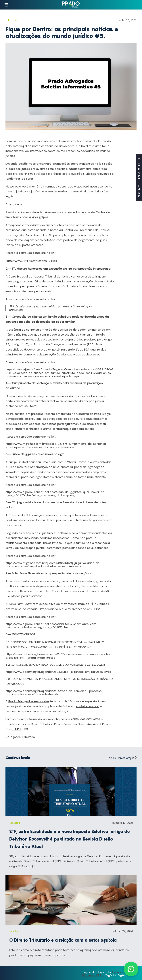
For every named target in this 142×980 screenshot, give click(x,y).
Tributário (28, 737)
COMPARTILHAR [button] (139, 178)
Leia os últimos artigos (122, 758)
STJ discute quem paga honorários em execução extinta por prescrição (50, 308)
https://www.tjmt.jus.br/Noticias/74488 (32, 261)
